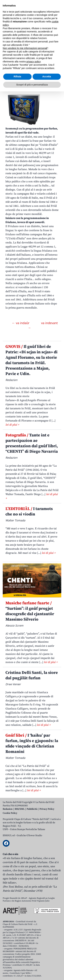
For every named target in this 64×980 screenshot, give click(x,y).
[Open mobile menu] (58, 27)
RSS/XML (20, 809)
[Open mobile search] (50, 27)
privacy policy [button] (34, 950)
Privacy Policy (47, 809)
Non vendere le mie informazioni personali (25, 937)
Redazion (8, 809)
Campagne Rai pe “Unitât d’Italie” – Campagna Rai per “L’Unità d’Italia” (27, 64)
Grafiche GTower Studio (29, 835)
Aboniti (13, 27)
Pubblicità (32, 809)
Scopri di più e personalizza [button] (32, 973)
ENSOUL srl (9, 835)
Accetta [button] (47, 965)
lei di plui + (12, 425)
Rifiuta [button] (17, 965)
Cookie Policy (10, 813)
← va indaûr (21, 323)
